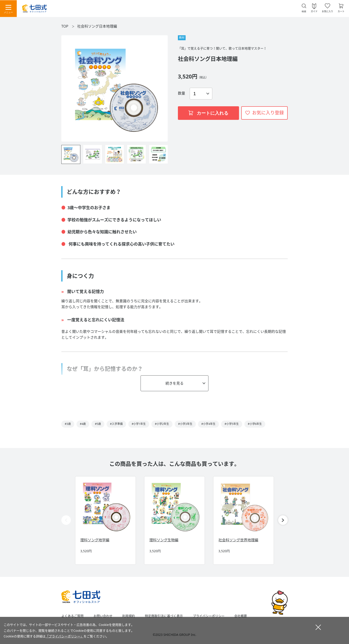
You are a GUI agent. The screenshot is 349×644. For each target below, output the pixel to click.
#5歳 (98, 424)
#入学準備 (116, 424)
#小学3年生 (185, 424)
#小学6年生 (255, 424)
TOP (65, 26)
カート (341, 11)
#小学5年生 (232, 424)
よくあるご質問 (72, 616)
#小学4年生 (209, 424)
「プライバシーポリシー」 (65, 636)
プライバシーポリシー (209, 616)
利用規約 (129, 616)
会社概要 (241, 616)
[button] (283, 520)
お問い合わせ (103, 616)
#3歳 (68, 424)
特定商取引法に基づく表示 (164, 616)
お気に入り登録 (268, 113)
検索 (304, 11)
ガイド (314, 11)
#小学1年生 (139, 424)
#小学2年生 (162, 424)
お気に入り (327, 11)
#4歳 (83, 424)
